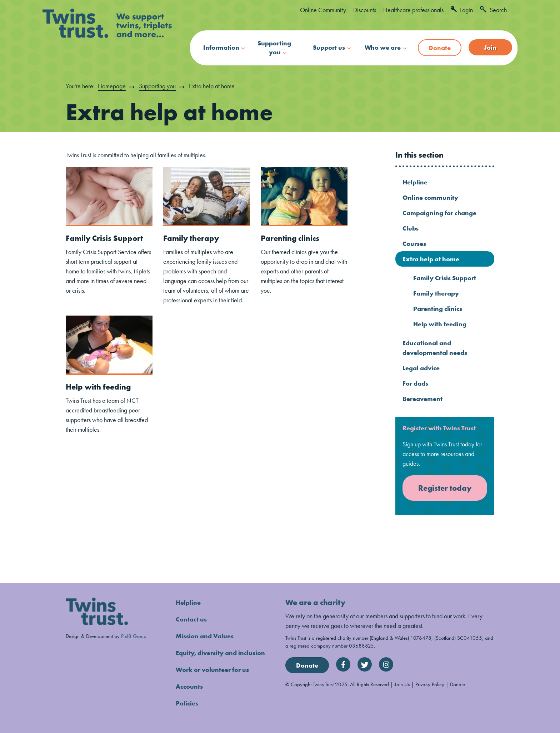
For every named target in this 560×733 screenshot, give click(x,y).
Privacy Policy (430, 684)
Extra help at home (431, 259)
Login (462, 10)
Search (493, 10)
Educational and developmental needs (435, 348)
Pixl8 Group (134, 636)
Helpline (415, 182)
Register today (445, 488)
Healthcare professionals (413, 10)
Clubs (411, 228)
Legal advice (421, 368)
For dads (415, 383)
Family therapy (191, 238)
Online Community (323, 10)
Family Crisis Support (104, 238)
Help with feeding (98, 387)
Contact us (191, 619)
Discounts (365, 10)
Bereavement (422, 399)
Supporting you (274, 48)
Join (490, 47)
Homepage (112, 86)
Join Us (402, 684)
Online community (430, 197)
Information (221, 47)
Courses (414, 244)
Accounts (189, 686)
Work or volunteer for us (212, 670)
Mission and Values (205, 636)
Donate (440, 48)
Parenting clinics (290, 238)
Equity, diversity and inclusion (220, 653)
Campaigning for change (439, 213)
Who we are (383, 47)
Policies (187, 703)
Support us (329, 47)
